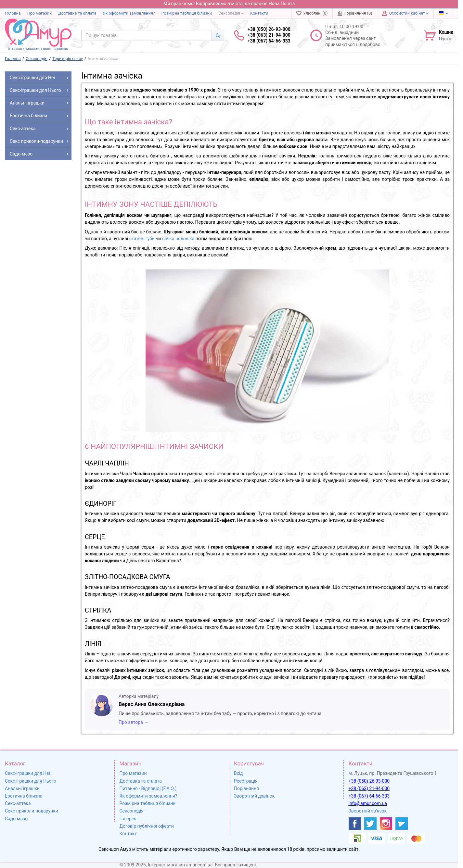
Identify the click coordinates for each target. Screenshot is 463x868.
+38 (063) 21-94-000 (369, 788)
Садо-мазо (16, 819)
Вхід (238, 773)
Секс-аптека (18, 803)
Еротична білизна (24, 796)
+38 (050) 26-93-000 (369, 781)
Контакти (259, 13)
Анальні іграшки (22, 788)
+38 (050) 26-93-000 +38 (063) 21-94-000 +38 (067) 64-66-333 (269, 35)
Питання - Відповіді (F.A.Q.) (148, 788)
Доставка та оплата (77, 13)
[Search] (218, 35)
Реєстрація (246, 781)
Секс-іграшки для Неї (27, 773)
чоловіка (185, 239)
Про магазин (40, 13)
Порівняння (246, 788)
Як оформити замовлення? (129, 13)
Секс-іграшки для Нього (30, 781)
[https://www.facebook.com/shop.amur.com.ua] (355, 824)
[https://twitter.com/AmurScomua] (370, 824)
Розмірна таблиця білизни (187, 13)
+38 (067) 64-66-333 (369, 796)
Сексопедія (231, 13)
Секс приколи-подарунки (32, 811)
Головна (13, 13)
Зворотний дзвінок (254, 796)
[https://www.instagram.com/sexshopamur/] (386, 824)
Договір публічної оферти (147, 826)
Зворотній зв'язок (368, 811)
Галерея (128, 819)
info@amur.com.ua (368, 803)
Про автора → (134, 722)
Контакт (128, 834)
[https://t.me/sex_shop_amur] (402, 824)
